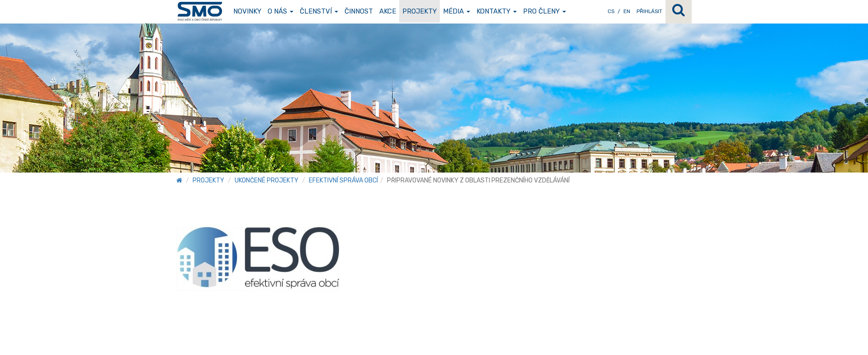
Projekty (420, 11)
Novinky (247, 11)
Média (457, 11)
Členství (319, 11)
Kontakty (497, 11)
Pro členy (545, 11)
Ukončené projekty (267, 180)
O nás (281, 11)
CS (611, 11)
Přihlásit (649, 11)
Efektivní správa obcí (343, 180)
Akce (388, 11)
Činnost (359, 11)
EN (627, 11)
